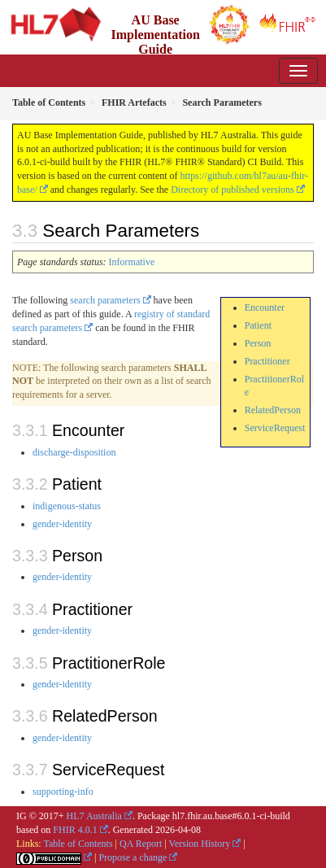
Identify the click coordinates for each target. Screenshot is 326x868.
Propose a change (133, 857)
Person (258, 343)
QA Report (141, 844)
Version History (200, 844)
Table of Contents (78, 844)
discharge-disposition (74, 452)
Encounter (265, 308)
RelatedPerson (273, 410)
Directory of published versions (233, 190)
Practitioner (267, 361)
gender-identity (62, 524)
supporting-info (63, 792)
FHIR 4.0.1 (75, 830)
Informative (132, 262)
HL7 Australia (94, 816)
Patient (258, 325)
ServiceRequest (275, 428)
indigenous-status (67, 506)
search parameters (105, 300)
